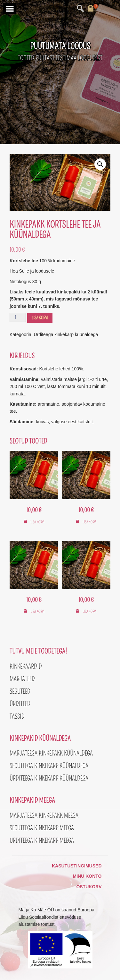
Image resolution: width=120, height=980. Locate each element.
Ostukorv (89, 887)
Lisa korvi (40, 318)
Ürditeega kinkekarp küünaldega (66, 334)
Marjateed (22, 679)
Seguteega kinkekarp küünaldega (49, 766)
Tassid (17, 716)
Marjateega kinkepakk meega (44, 815)
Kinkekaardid (26, 666)
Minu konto (87, 876)
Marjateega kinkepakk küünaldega (51, 753)
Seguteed (20, 691)
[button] (100, 164)
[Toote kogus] (18, 317)
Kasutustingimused (77, 866)
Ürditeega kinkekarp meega (42, 841)
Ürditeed (20, 704)
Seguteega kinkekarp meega (42, 828)
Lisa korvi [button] (37, 522)
